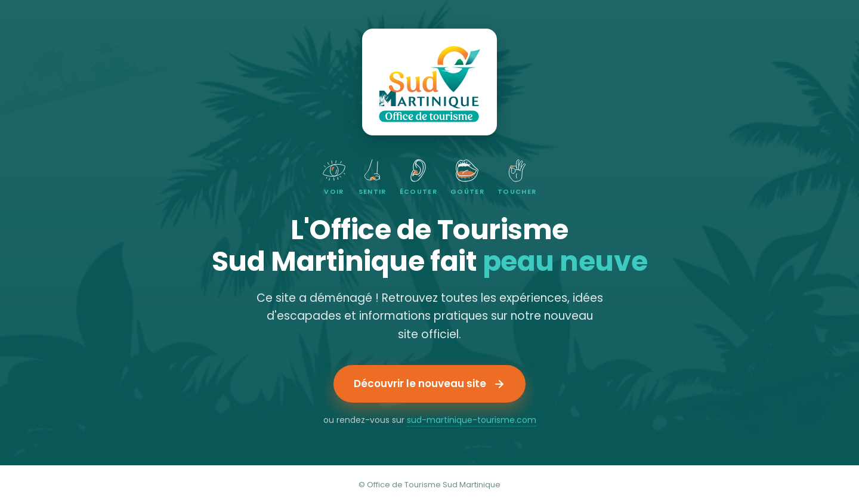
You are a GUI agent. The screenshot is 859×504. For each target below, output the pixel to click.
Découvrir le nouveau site (429, 384)
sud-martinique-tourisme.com (472, 420)
